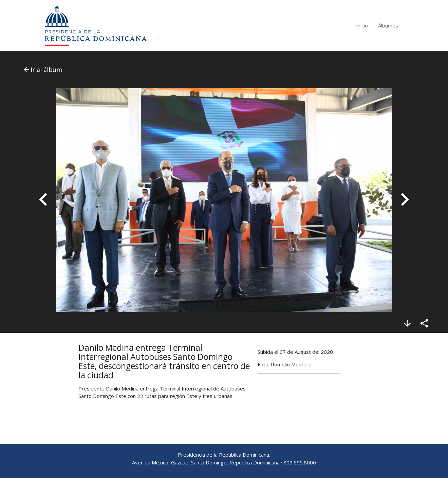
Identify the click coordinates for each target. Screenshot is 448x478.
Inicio (362, 25)
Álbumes (388, 25)
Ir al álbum (42, 70)
